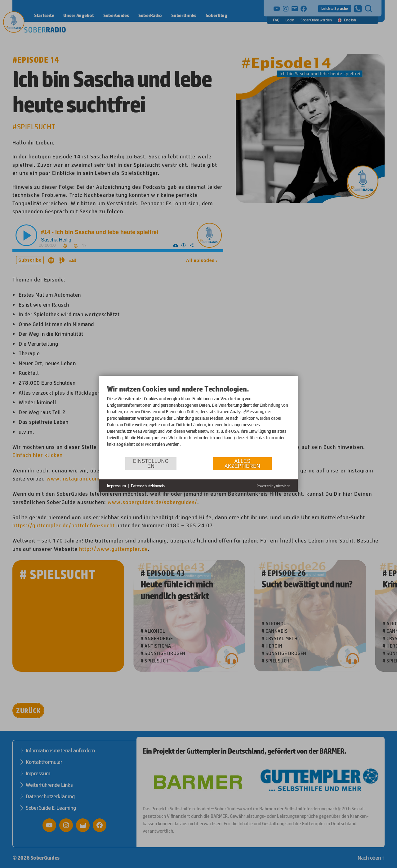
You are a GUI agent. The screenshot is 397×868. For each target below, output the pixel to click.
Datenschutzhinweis (148, 486)
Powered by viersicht (273, 486)
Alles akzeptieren (242, 464)
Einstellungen (151, 464)
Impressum (116, 486)
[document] (198, 420)
